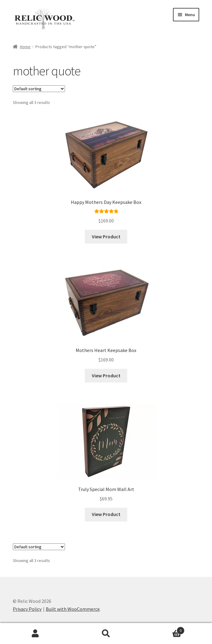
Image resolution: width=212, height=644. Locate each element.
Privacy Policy (27, 609)
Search (106, 634)
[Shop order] (39, 89)
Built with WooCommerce (73, 609)
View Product (106, 237)
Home (25, 47)
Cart (163, 629)
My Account (35, 634)
